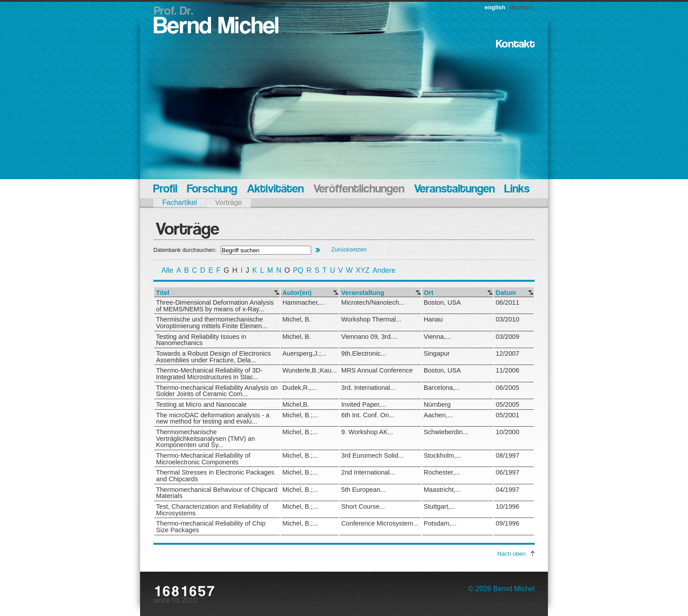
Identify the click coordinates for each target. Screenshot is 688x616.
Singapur (437, 353)
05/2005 (507, 404)
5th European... (364, 490)
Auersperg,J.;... (304, 353)
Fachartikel (180, 202)
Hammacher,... (303, 302)
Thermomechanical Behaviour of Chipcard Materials (217, 493)
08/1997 (507, 455)
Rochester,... (442, 472)
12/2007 (507, 353)
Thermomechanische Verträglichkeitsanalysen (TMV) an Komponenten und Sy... (205, 438)
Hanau (433, 319)
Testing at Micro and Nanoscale (201, 404)
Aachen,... (438, 415)
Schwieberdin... (446, 432)
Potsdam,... (440, 523)
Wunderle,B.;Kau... (310, 370)
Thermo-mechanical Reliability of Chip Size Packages (211, 527)
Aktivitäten (275, 190)
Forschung (212, 190)
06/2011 (507, 302)
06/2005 (507, 388)
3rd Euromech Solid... (373, 455)
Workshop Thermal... (371, 319)
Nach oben (512, 554)
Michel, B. (297, 319)
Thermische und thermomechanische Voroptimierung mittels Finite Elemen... (212, 323)
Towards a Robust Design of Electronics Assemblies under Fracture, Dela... (213, 357)
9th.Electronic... (364, 353)
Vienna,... (438, 337)
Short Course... (363, 506)
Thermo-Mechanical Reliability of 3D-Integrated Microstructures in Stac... (209, 374)
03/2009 (507, 337)
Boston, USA (442, 302)
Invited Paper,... (364, 404)
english (495, 7)
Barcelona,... (442, 388)
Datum (506, 293)
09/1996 (507, 523)
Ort (429, 293)
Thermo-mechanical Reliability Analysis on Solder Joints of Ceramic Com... (217, 391)
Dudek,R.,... (299, 388)
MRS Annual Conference (377, 370)
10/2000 (507, 432)
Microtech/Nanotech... (373, 302)
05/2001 (507, 415)
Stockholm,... (443, 455)
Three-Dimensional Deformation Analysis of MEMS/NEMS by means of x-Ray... (215, 306)
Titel (163, 293)
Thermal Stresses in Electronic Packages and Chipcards (215, 476)
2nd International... (368, 472)
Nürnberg (437, 404)
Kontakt (515, 45)
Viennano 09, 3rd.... (370, 337)
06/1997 (507, 472)
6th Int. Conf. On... (368, 415)
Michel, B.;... (300, 415)
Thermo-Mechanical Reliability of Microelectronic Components (203, 459)
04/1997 (507, 490)
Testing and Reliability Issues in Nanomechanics (201, 340)
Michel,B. (296, 404)
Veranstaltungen (454, 190)
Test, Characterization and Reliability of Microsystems (212, 510)
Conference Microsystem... (380, 523)
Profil (165, 190)
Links (517, 190)
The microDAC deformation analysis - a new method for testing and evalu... (213, 418)
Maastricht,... (442, 490)
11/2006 (507, 370)
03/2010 (507, 319)
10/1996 (507, 506)
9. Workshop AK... (367, 432)
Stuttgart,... (440, 506)
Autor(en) (297, 293)
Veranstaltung (363, 293)
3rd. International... (368, 388)
